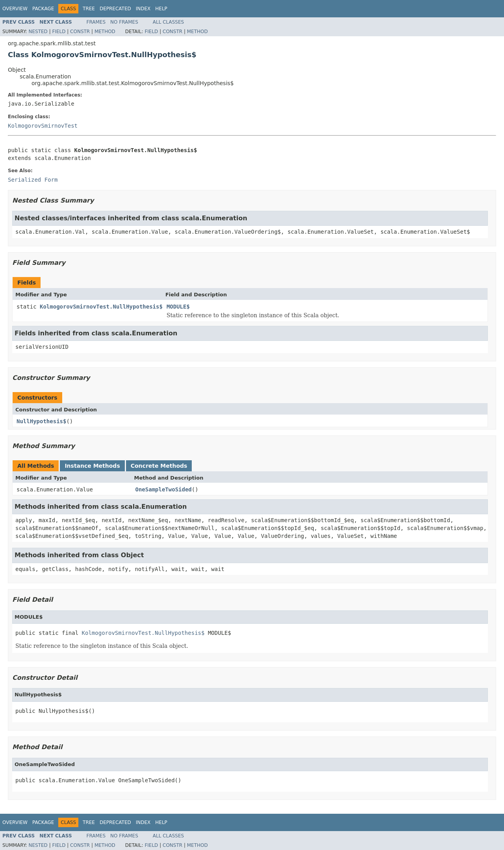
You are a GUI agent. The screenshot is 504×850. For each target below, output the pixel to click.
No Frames (124, 22)
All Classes (168, 22)
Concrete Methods (159, 466)
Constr (80, 32)
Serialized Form (33, 180)
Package (43, 9)
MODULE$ (178, 307)
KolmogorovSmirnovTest (43, 126)
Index (143, 9)
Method (105, 32)
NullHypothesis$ (41, 421)
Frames (96, 22)
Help (161, 9)
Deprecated (115, 9)
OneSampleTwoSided (164, 489)
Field (59, 32)
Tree (89, 9)
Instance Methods (92, 466)
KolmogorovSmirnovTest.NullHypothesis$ (101, 307)
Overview (15, 9)
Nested (38, 32)
